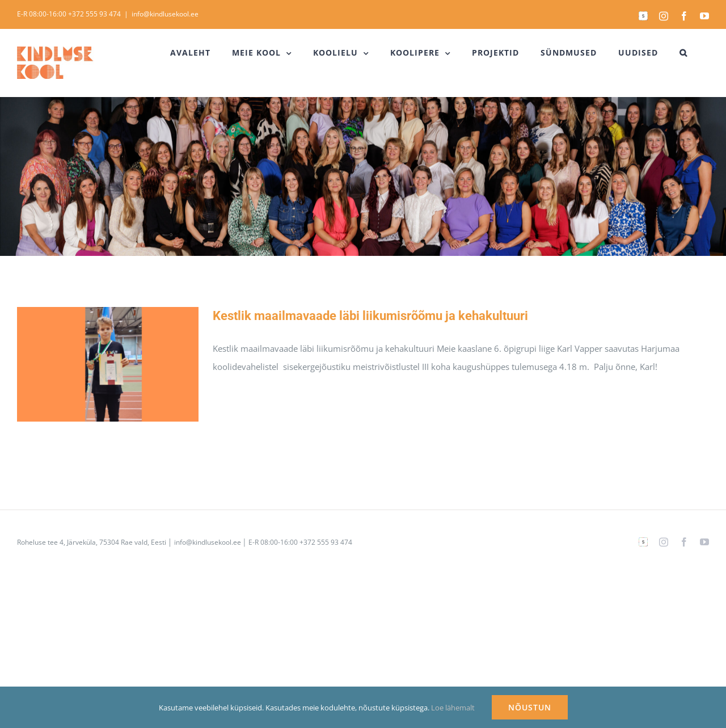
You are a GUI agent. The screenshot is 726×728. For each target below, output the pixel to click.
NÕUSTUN (530, 707)
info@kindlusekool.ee (165, 14)
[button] (683, 53)
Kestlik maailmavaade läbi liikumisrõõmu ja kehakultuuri (370, 316)
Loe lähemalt (453, 708)
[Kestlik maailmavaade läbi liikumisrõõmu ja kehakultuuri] (108, 364)
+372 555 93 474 (94, 14)
